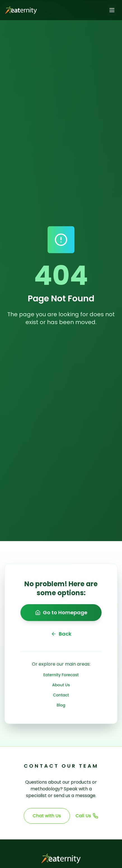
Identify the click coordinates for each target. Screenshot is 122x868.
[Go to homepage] (20, 10)
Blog (61, 705)
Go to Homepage (61, 612)
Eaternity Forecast (61, 675)
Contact (61, 695)
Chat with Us (47, 816)
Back (61, 634)
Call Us (87, 816)
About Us (61, 685)
